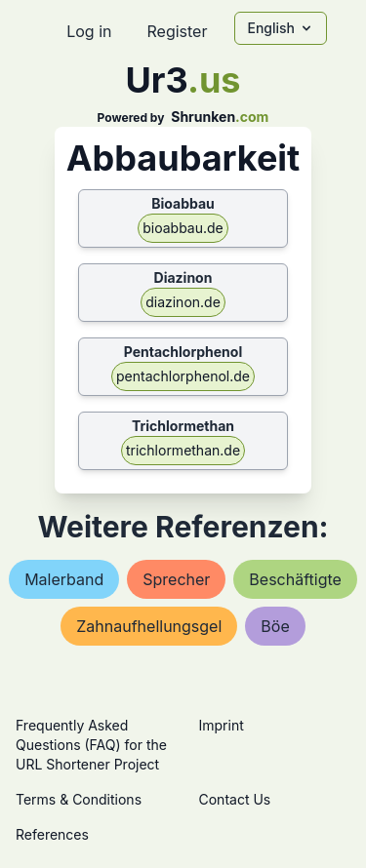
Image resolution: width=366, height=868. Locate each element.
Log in (89, 31)
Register (177, 31)
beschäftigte (295, 579)
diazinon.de (183, 302)
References (52, 834)
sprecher (176, 579)
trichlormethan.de (183, 450)
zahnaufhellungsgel (149, 626)
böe (275, 626)
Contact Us (235, 799)
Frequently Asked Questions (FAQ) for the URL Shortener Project (91, 745)
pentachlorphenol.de (183, 376)
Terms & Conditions (79, 799)
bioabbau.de (183, 228)
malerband (64, 579)
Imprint (222, 725)
